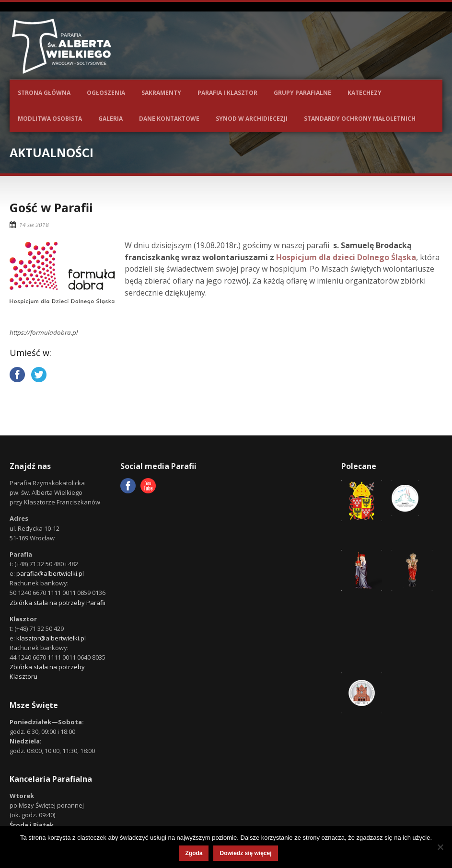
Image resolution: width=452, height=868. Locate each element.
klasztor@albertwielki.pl (51, 638)
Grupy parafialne (302, 93)
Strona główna (44, 93)
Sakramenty (161, 93)
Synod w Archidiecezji (252, 119)
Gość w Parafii (51, 207)
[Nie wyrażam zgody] (440, 847)
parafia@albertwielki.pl (50, 573)
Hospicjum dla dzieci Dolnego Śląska (346, 257)
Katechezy (365, 93)
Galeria (110, 119)
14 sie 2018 (34, 225)
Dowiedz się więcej (245, 853)
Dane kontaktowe (169, 119)
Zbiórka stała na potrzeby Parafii (58, 603)
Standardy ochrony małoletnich (360, 119)
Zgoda (194, 853)
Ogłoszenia (106, 93)
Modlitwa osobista (50, 119)
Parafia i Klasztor (227, 93)
